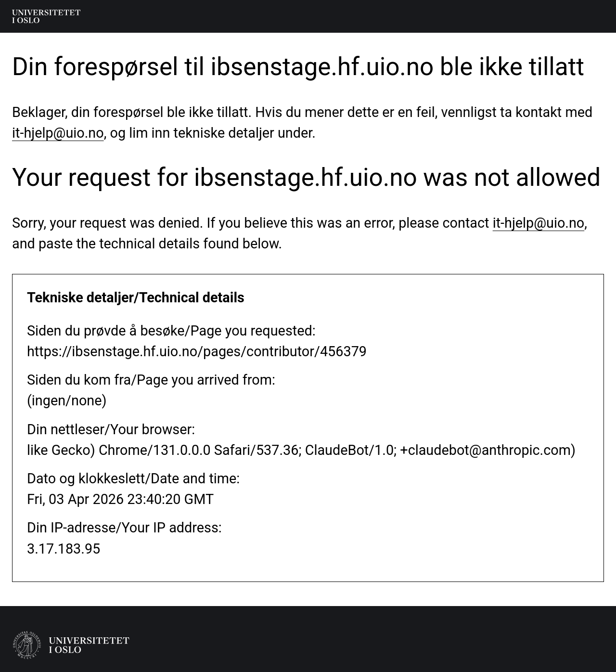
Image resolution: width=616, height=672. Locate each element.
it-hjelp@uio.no (58, 133)
